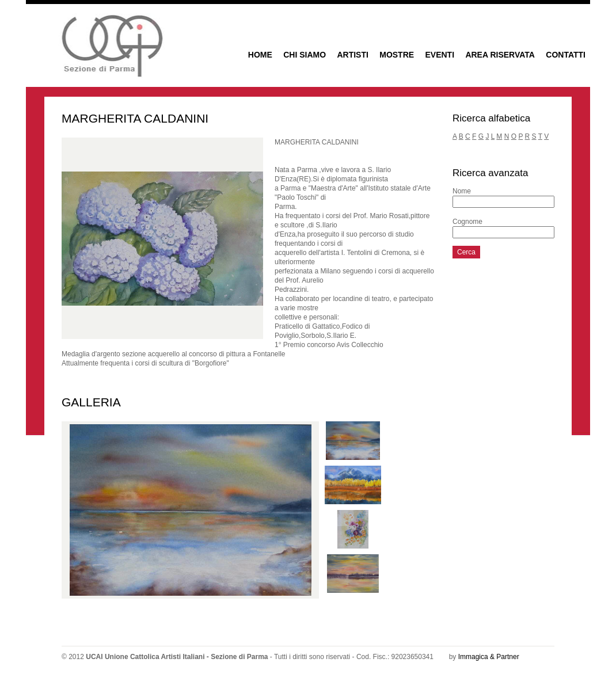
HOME (260, 55)
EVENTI (440, 55)
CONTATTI (566, 55)
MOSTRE (397, 55)
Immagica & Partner (489, 657)
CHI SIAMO (305, 55)
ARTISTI (352, 55)
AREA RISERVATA (500, 55)
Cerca (466, 252)
